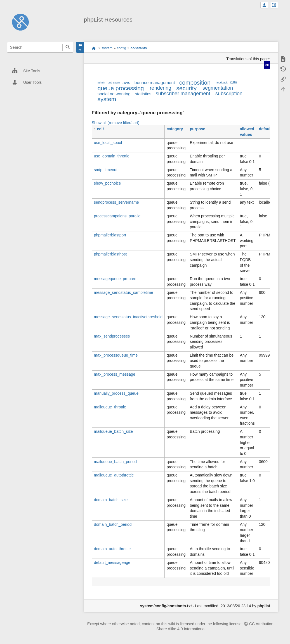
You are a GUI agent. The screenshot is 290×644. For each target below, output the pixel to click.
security (187, 88)
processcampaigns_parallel (118, 216)
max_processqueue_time (116, 355)
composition (195, 82)
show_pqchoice (108, 183)
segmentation (218, 88)
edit (101, 129)
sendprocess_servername (116, 202)
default (265, 129)
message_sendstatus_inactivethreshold (128, 317)
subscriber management (183, 94)
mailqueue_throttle (110, 407)
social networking (114, 94)
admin (101, 82)
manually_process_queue (116, 393)
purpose (198, 129)
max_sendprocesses (112, 336)
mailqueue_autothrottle (114, 475)
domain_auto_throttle (112, 549)
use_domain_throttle (112, 156)
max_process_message (115, 374)
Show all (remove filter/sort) (115, 123)
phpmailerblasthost (110, 254)
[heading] (40, 71)
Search (68, 47)
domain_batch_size (111, 500)
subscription (229, 94)
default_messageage (112, 562)
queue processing (121, 88)
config (122, 48)
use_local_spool (108, 143)
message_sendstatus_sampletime (124, 292)
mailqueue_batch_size (113, 431)
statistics (143, 94)
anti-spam (114, 82)
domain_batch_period (113, 524)
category (175, 129)
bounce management (155, 82)
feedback (222, 82)
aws (126, 82)
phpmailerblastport (110, 235)
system (107, 48)
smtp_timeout (106, 170)
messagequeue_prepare (115, 279)
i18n (234, 82)
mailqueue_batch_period (115, 462)
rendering (161, 88)
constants (139, 48)
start (94, 48)
